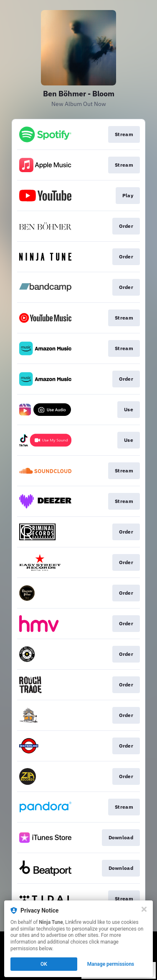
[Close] (144, 909)
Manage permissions (111, 964)
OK (44, 964)
